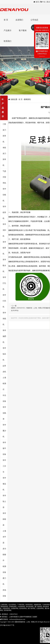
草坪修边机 (4, 484)
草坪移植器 (4, 519)
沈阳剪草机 (6, 608)
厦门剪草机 (38, 607)
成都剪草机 (38, 605)
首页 (37, 2)
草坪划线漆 (4, 413)
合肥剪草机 (15, 608)
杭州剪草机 (23, 608)
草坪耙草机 (4, 212)
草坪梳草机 (4, 248)
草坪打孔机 (4, 283)
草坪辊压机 (4, 354)
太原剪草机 (40, 608)
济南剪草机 (13, 607)
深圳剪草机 (29, 605)
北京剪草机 (12, 605)
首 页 (6, 20)
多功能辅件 (4, 555)
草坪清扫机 (4, 230)
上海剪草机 (4, 605)
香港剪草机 (4, 607)
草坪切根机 (4, 195)
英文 (48, 2)
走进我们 (19, 20)
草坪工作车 (4, 466)
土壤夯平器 (4, 537)
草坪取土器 (4, 501)
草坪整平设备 (4, 448)
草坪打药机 (4, 301)
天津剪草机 (46, 605)
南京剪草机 (30, 607)
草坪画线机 (4, 319)
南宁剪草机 (32, 608)
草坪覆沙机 (4, 431)
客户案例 (23, 30)
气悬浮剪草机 (4, 177)
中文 (44, 2)
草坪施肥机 (4, 336)
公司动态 (34, 20)
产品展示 (8, 30)
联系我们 (8, 41)
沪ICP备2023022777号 (7, 625)
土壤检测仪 (4, 383)
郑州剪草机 (8, 610)
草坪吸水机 (4, 266)
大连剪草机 (21, 607)
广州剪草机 (21, 605)
